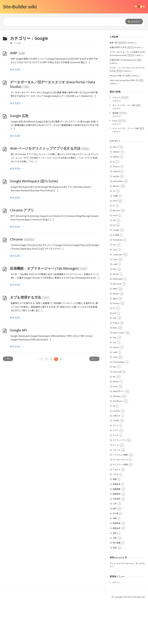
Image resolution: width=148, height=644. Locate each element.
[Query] (60, 22)
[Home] (11, 86)
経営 (115, 576)
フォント (117, 512)
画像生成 (117, 571)
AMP (18, 96)
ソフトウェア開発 (120, 498)
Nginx (115, 341)
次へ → (94, 402)
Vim (114, 410)
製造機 (119, 156)
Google (18, 86)
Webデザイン (119, 434)
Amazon (116, 209)
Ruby (115, 370)
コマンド (120, 140)
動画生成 (117, 527)
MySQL (116, 336)
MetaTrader (118, 322)
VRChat (116, 424)
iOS (114, 287)
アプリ (116, 473)
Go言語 (116, 278)
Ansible (116, 219)
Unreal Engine (119, 405)
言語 (115, 581)
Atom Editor (118, 224)
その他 (116, 463)
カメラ (116, 478)
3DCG (115, 190)
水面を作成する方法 (122, 90)
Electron (116, 253)
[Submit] (134, 21)
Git (114, 268)
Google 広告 (19, 158)
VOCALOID (117, 415)
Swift (115, 395)
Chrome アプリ (22, 253)
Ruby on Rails (119, 375)
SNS (115, 380)
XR (114, 449)
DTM (115, 243)
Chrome (22, 282)
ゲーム (116, 488)
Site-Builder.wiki (20, 7)
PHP (115, 361)
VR (114, 419)
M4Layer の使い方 (120, 118)
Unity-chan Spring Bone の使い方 (127, 123)
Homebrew (118, 283)
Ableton (116, 195)
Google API (18, 373)
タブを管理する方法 (30, 340)
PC (114, 351)
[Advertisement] (74, 52)
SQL (115, 385)
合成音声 (117, 541)
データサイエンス (120, 502)
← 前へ (8, 402)
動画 (115, 522)
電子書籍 (117, 585)
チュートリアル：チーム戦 (126, 148)
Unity (115, 400)
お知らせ (117, 458)
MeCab (116, 317)
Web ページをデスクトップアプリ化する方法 (50, 191)
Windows (117, 439)
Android (116, 214)
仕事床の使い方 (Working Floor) (126, 103)
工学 (115, 546)
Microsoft (117, 326)
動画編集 (117, 532)
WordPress (118, 444)
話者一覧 (118, 85)
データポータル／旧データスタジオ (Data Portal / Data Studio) (53, 127)
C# (114, 234)
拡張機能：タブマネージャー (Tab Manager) (49, 311)
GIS (114, 263)
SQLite (116, 390)
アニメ (116, 468)
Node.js (116, 346)
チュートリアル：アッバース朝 (128, 171)
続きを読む (17, 112)
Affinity (116, 200)
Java (115, 292)
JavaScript (117, 297)
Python (116, 366)
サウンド (117, 493)
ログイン (116, 625)
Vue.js (115, 429)
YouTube (116, 454)
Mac (115, 312)
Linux (115, 302)
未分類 (116, 556)
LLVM (115, 307)
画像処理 (117, 566)
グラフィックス (119, 483)
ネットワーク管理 (120, 507)
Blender (116, 229)
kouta (119, 163)
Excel (115, 258)
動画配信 (117, 537)
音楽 (115, 590)
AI (114, 204)
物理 (115, 561)
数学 (115, 551)
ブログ (116, 517)
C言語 (115, 239)
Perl (115, 356)
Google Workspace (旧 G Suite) (34, 224)
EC (114, 248)
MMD (115, 331)
